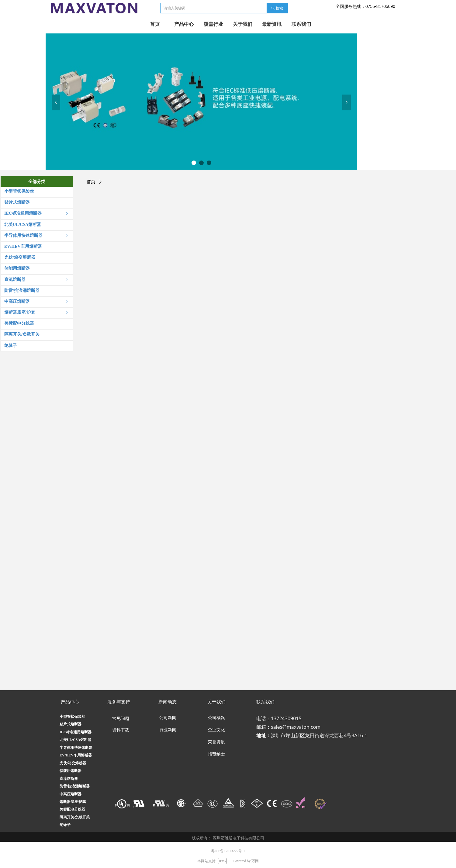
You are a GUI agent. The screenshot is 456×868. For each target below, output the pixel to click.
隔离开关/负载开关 (75, 817)
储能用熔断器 (71, 771)
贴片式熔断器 (71, 724)
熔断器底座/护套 (73, 802)
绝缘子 (65, 825)
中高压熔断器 (71, 794)
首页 (91, 182)
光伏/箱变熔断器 (73, 763)
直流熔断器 (69, 779)
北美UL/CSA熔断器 (75, 740)
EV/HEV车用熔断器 (76, 755)
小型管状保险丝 (72, 717)
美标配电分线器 (72, 809)
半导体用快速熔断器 (76, 748)
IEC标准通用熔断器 (76, 732)
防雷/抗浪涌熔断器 (75, 786)
